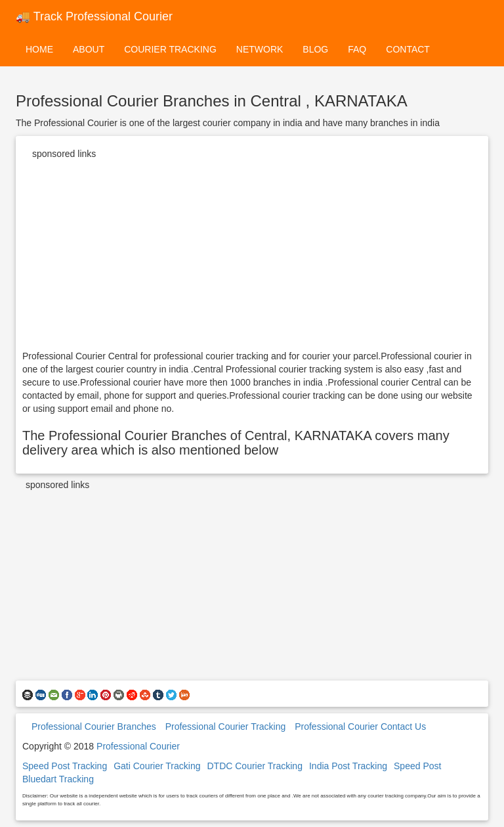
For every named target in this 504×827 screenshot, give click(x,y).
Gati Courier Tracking (157, 766)
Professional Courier (138, 746)
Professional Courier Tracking (226, 726)
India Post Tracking (348, 766)
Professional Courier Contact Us (360, 726)
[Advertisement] (252, 257)
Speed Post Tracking (65, 766)
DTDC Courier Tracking (254, 766)
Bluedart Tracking (58, 779)
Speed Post (417, 766)
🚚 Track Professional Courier (94, 16)
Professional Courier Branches (94, 726)
